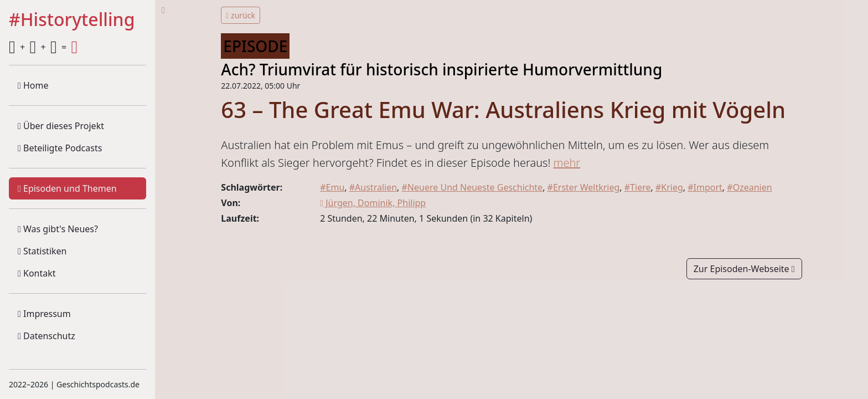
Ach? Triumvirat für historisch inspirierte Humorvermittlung (441, 69)
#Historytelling (72, 20)
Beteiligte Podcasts (60, 148)
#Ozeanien (749, 187)
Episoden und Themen (67, 188)
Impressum (44, 314)
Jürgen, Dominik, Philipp (373, 203)
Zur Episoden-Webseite (744, 269)
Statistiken (42, 251)
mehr (567, 163)
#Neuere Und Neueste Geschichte (472, 187)
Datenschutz (46, 336)
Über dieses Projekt (61, 126)
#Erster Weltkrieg (584, 187)
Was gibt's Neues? (58, 229)
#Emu (332, 187)
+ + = (43, 47)
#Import (705, 187)
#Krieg (669, 187)
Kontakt (37, 273)
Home (33, 85)
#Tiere (638, 187)
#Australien (373, 187)
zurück (241, 15)
